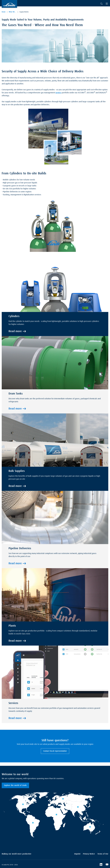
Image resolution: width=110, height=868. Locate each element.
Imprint (77, 854)
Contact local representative (55, 751)
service (58, 93)
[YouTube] (107, 865)
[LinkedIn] (101, 865)
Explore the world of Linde (15, 785)
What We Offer (13, 12)
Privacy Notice (89, 854)
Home (4, 12)
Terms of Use (103, 854)
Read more (15, 331)
